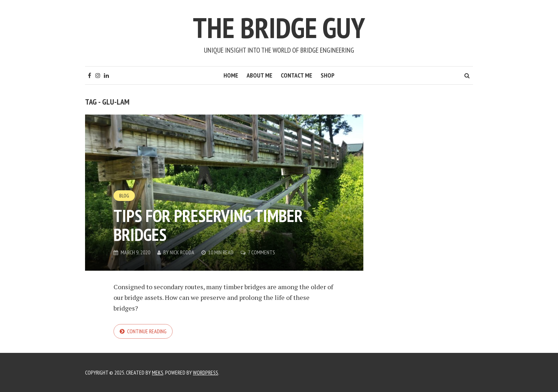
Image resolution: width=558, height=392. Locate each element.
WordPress (206, 372)
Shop (328, 75)
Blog (124, 196)
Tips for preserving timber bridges (208, 225)
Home (231, 75)
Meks (158, 372)
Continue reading (147, 331)
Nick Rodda (182, 252)
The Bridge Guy (279, 28)
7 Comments (262, 252)
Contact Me (296, 75)
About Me (259, 75)
